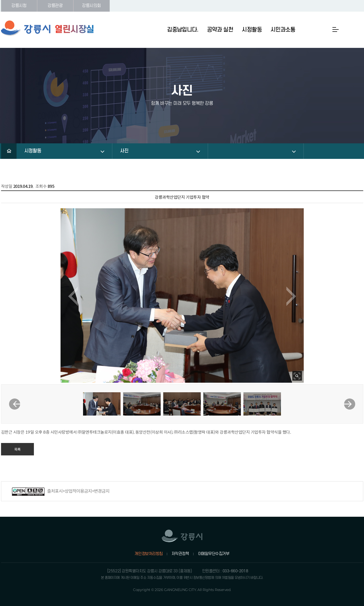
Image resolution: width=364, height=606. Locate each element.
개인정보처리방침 (148, 554)
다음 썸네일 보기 (350, 404)
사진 (124, 151)
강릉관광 (55, 6)
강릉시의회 (91, 6)
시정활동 (33, 151)
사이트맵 (336, 29)
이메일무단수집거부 (214, 554)
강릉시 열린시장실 (48, 28)
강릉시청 (19, 6)
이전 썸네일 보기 (15, 404)
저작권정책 (180, 554)
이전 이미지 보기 (73, 296)
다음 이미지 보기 (291, 296)
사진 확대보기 (297, 376)
